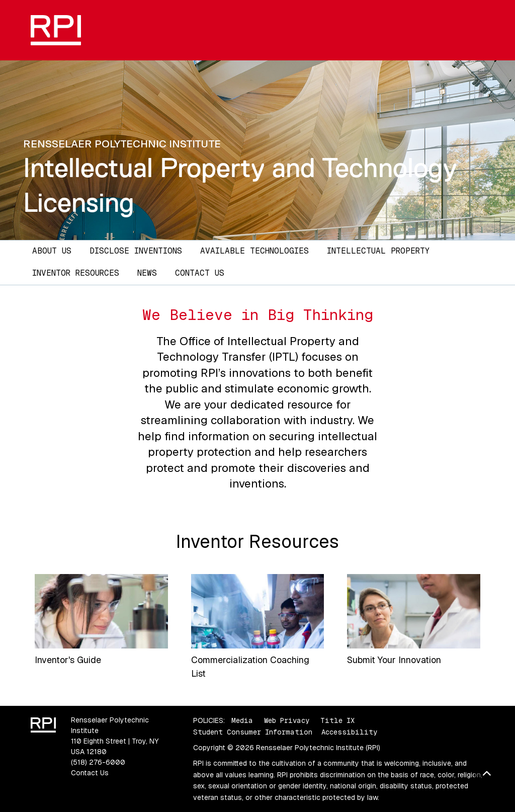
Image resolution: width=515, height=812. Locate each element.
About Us (52, 251)
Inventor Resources (76, 273)
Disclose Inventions (136, 251)
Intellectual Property (378, 251)
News (147, 273)
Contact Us (200, 273)
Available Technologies (254, 251)
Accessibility (349, 732)
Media (242, 720)
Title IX (337, 720)
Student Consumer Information (253, 732)
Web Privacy (287, 720)
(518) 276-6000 (98, 762)
